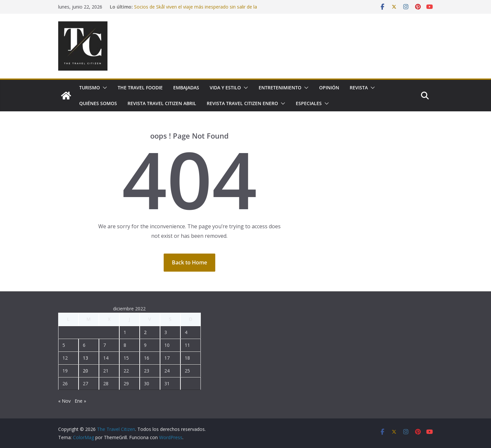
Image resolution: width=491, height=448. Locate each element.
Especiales (309, 103)
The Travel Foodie (140, 88)
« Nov (64, 401)
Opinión (329, 88)
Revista (359, 88)
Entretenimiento (280, 88)
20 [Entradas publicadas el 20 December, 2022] (85, 371)
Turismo (90, 88)
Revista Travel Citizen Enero (242, 103)
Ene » (80, 401)
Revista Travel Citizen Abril (162, 103)
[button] (104, 88)
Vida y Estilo (225, 88)
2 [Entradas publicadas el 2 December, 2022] (145, 332)
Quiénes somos (98, 103)
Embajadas (186, 88)
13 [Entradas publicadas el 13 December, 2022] (85, 358)
